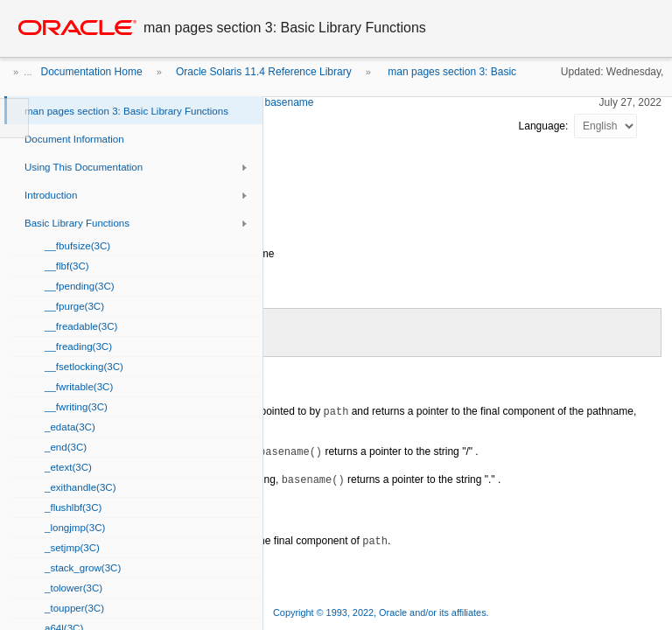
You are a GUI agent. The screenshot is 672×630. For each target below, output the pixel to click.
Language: (545, 126)
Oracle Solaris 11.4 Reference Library (264, 72)
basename (289, 102)
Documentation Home (92, 72)
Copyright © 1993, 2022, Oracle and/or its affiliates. (382, 612)
